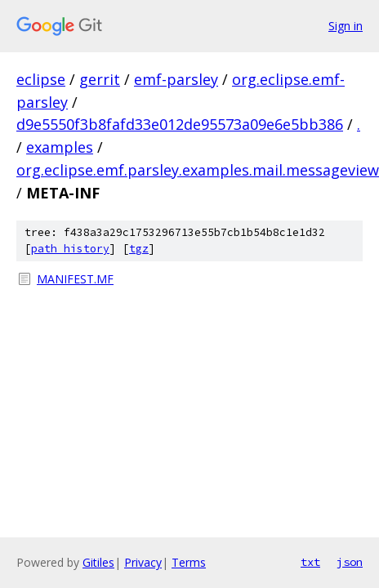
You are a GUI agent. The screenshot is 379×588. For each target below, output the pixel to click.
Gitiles (98, 562)
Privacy (143, 562)
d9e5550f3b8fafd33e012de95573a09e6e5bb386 (180, 124)
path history (70, 249)
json (350, 562)
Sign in (346, 26)
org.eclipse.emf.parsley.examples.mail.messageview (198, 170)
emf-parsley (176, 79)
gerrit (100, 79)
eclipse (41, 79)
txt (310, 562)
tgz (139, 249)
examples (60, 147)
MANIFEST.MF (75, 279)
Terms (189, 562)
